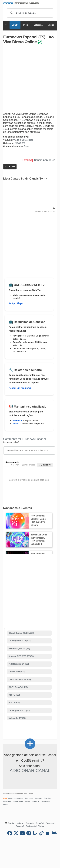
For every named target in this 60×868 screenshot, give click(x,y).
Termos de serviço (15, 798)
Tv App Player (16, 303)
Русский (20, 826)
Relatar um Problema (20, 388)
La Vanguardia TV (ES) (19, 641)
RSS (5, 798)
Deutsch (50, 823)
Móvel (28, 801)
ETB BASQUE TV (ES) (19, 648)
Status (6, 805)
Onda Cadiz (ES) (16, 672)
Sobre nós (29, 798)
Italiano (20, 823)
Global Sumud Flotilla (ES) (21, 633)
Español (40, 823)
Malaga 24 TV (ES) (17, 718)
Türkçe (41, 826)
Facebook (18, 420)
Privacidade (18, 801)
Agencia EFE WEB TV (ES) (21, 656)
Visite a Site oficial (23, 140)
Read (27, 146)
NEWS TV (20, 143)
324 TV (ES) (14, 695)
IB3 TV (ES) (14, 703)
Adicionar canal (30, 770)
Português (31, 826)
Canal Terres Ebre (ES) (19, 679)
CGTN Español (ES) (18, 687)
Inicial (26, 25)
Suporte (39, 798)
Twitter (16, 424)
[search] (30, 13)
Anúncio (36, 801)
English (11, 823)
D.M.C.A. (48, 798)
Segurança (46, 801)
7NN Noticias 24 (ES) (18, 664)
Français (30, 823)
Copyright (7, 801)
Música (51, 25)
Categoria (38, 25)
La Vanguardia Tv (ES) (19, 710)
